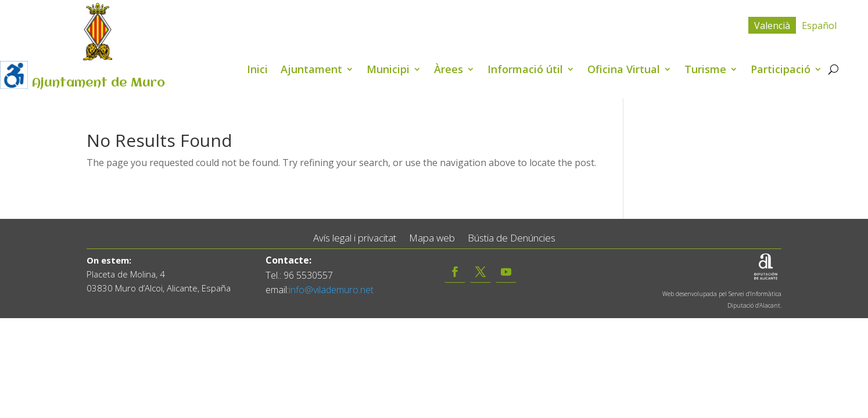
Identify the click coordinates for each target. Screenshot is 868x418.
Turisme (705, 71)
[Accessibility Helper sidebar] (14, 75)
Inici (257, 71)
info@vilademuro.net (331, 290)
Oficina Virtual (624, 71)
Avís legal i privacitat (355, 238)
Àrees (449, 71)
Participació (781, 71)
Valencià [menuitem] (772, 26)
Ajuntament (311, 71)
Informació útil (525, 71)
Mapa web (432, 238)
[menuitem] (772, 25)
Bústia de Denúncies (512, 238)
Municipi (388, 71)
